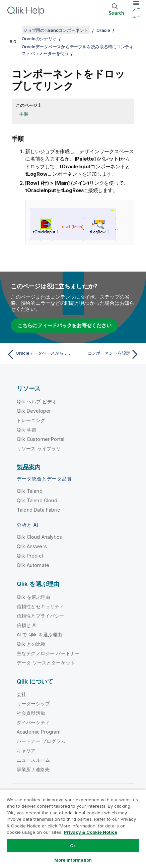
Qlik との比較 (31, 644)
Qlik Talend (30, 491)
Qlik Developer (34, 411)
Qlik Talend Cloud (37, 500)
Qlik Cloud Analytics (39, 537)
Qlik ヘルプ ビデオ (37, 401)
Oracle (103, 30)
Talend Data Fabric (38, 510)
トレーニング (31, 420)
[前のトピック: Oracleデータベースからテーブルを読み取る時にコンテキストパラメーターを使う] (38, 354)
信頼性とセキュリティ (41, 606)
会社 (21, 694)
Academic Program (39, 732)
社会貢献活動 (31, 713)
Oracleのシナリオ (39, 39)
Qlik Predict (30, 556)
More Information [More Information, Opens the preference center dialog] (73, 860)
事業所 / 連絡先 (33, 769)
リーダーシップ (33, 704)
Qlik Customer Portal (41, 439)
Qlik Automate (33, 565)
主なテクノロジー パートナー (48, 653)
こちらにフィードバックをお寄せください (64, 325)
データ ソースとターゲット (46, 663)
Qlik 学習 (26, 430)
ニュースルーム (33, 760)
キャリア (26, 750)
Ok (73, 846)
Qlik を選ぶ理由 (34, 597)
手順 (24, 114)
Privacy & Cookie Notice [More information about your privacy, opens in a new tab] (91, 832)
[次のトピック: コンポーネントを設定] (108, 354)
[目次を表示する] (13, 30)
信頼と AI (27, 625)
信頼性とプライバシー (41, 616)
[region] (73, 829)
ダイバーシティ (33, 722)
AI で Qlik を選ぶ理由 (39, 634)
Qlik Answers (32, 546)
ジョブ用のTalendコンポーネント (56, 30)
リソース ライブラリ (39, 448)
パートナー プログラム (41, 741)
